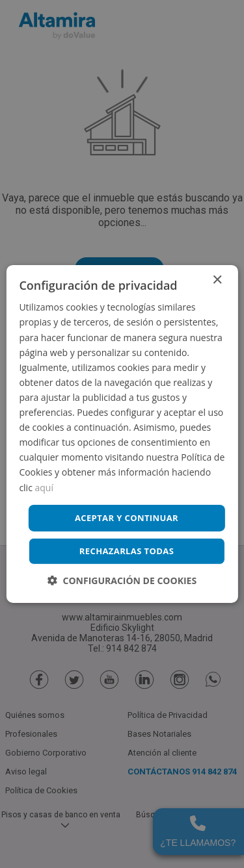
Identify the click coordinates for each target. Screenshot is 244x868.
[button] (122, 581)
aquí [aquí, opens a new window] (44, 487)
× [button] (217, 280)
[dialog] (122, 434)
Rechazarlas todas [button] (127, 551)
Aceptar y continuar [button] (127, 518)
